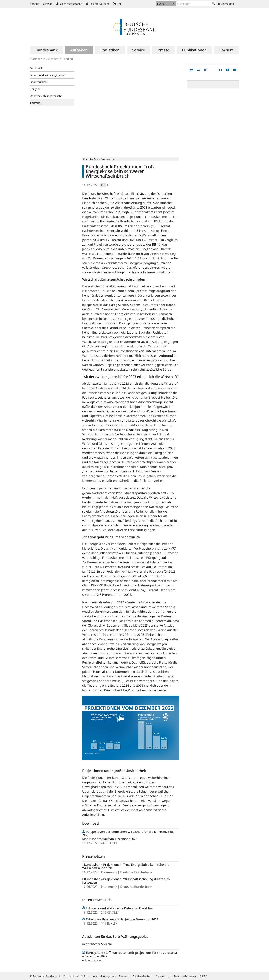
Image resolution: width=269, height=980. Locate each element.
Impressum (71, 976)
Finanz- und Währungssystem (48, 75)
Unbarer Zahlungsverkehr (46, 96)
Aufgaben (52, 59)
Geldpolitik (36, 68)
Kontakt (35, 4)
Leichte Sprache (98, 4)
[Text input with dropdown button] (196, 4)
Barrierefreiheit (142, 976)
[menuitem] (46, 50)
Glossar (48, 4)
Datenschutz (163, 976)
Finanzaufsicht (39, 82)
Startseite (36, 59)
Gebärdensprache (69, 4)
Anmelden (226, 4)
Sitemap (124, 976)
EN (117, 4)
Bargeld (35, 89)
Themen (68, 59)
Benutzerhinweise (185, 976)
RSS (203, 976)
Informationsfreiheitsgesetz (98, 976)
